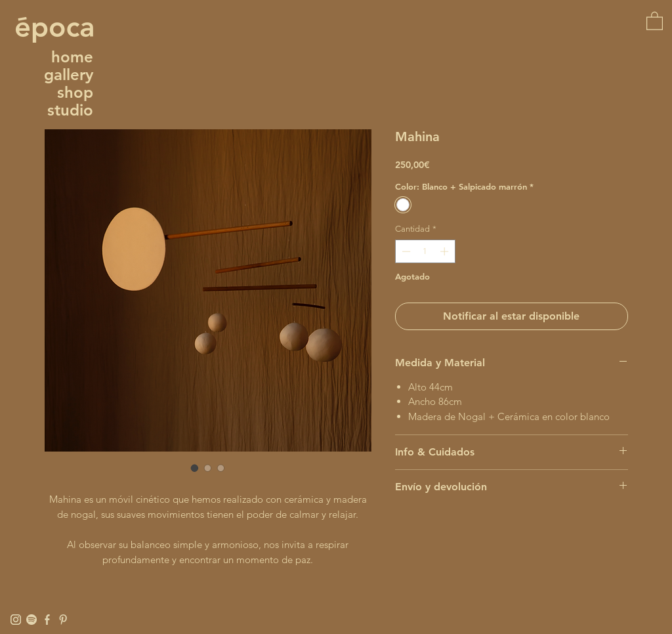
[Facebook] (47, 620)
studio (70, 110)
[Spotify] (31, 620)
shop (75, 92)
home (72, 57)
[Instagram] (16, 620)
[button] (655, 20)
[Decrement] (405, 251)
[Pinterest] (63, 620)
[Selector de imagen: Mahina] (195, 468)
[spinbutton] (425, 251)
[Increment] (446, 251)
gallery (69, 74)
